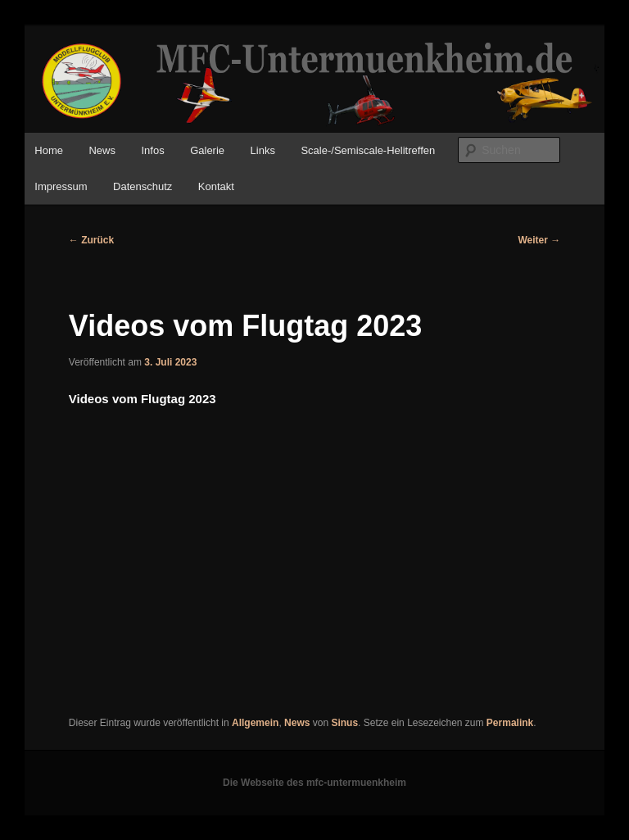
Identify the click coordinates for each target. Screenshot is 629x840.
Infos (152, 150)
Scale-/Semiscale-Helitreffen (368, 150)
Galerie (207, 150)
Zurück (91, 240)
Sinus (344, 723)
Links (263, 150)
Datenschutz (143, 186)
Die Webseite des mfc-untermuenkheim (314, 783)
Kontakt (216, 186)
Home (49, 150)
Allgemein (255, 723)
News (102, 150)
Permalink (510, 723)
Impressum (61, 186)
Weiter (539, 240)
